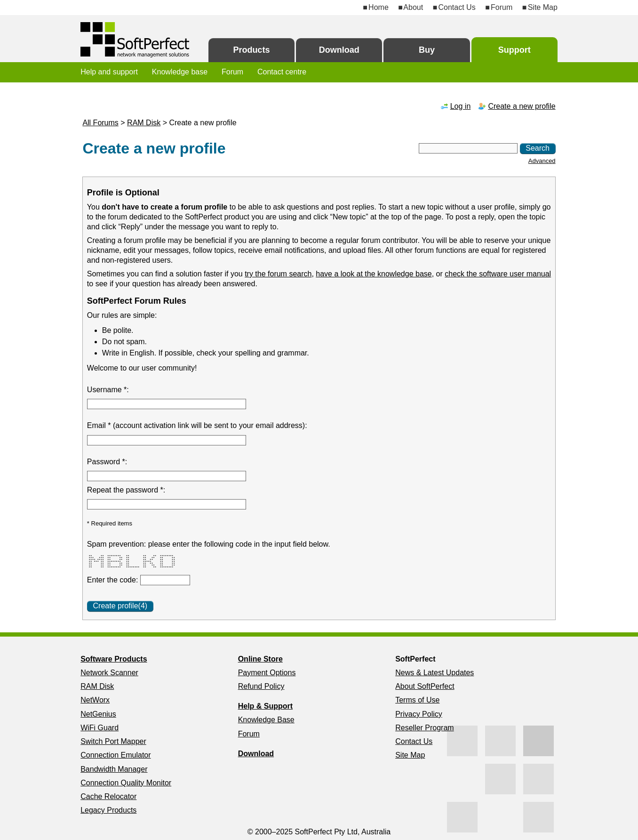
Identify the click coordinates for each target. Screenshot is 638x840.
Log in (461, 106)
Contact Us (457, 7)
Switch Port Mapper (113, 741)
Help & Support (265, 706)
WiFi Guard (100, 728)
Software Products (114, 659)
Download (339, 50)
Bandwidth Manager (114, 769)
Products (251, 50)
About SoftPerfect (425, 686)
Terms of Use (417, 700)
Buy (427, 50)
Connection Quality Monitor (126, 783)
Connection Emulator (116, 755)
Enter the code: (114, 580)
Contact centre (282, 72)
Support (514, 50)
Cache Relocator (108, 796)
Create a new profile (522, 106)
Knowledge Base (266, 720)
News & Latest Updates (435, 673)
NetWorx (95, 700)
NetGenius (98, 714)
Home (379, 7)
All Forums (100, 123)
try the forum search (278, 274)
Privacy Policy (419, 714)
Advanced (542, 161)
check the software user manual (498, 274)
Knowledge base (180, 72)
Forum (502, 7)
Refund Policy (261, 686)
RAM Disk (144, 123)
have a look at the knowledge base (374, 274)
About (413, 7)
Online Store (260, 659)
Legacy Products (108, 810)
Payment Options (267, 673)
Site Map (543, 7)
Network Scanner (109, 673)
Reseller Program (424, 728)
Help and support (109, 72)
